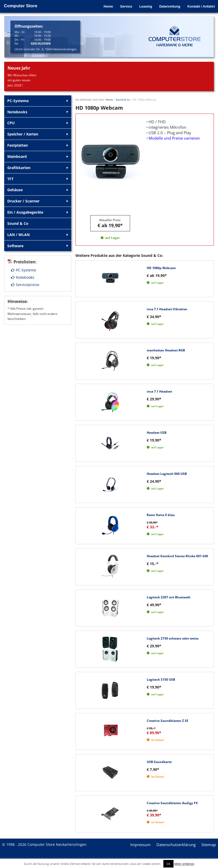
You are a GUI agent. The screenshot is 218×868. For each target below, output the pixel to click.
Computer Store (21, 6)
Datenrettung (168, 6)
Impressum (140, 845)
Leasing (144, 6)
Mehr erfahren (184, 864)
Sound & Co (123, 100)
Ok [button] (168, 864)
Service (124, 6)
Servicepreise (25, 285)
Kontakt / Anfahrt (200, 6)
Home (105, 6)
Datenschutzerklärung (176, 845)
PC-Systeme (24, 271)
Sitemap (209, 845)
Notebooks (23, 278)
